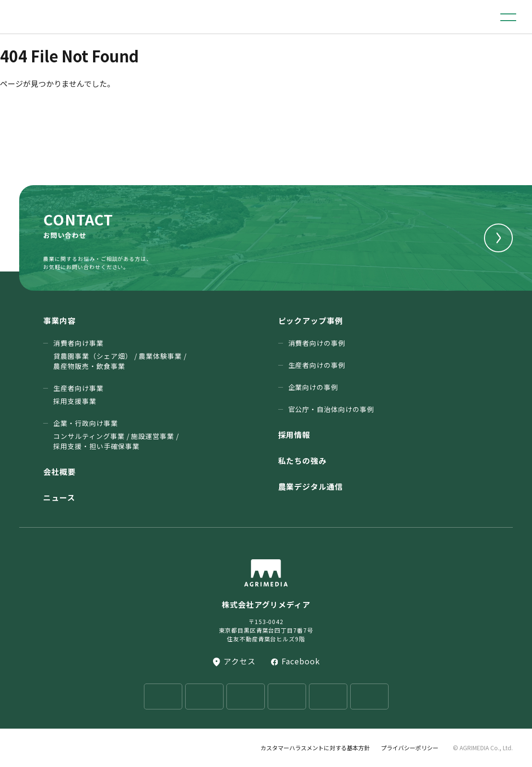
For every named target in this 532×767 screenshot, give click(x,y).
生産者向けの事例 (317, 365)
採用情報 (295, 435)
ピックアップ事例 (311, 320)
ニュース (59, 497)
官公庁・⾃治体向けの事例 (331, 409)
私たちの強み (303, 460)
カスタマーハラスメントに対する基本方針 (315, 748)
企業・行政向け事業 (116, 435)
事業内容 (59, 320)
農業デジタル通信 (311, 486)
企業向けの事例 (313, 387)
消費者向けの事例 (317, 343)
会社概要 (59, 472)
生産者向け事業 (78, 395)
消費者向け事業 (120, 355)
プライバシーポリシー (410, 748)
